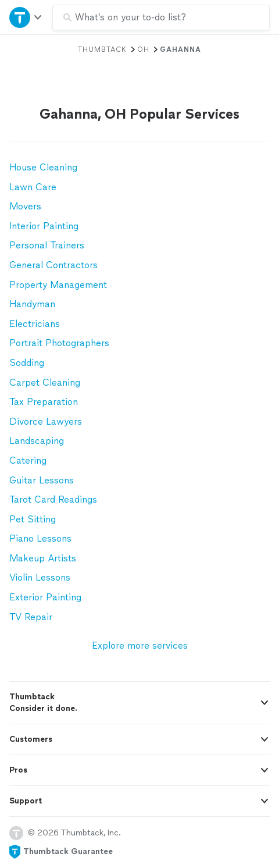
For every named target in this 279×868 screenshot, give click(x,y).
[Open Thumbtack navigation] (26, 17)
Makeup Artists (43, 558)
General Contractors (53, 265)
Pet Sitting (33, 519)
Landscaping (37, 441)
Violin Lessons (40, 577)
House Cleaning (43, 167)
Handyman (32, 304)
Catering (28, 460)
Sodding (27, 363)
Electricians (35, 324)
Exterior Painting (45, 597)
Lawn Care (33, 187)
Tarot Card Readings (53, 499)
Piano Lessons (40, 538)
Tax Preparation (44, 402)
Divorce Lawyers (46, 421)
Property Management (58, 285)
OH (143, 49)
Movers (25, 206)
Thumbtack (102, 49)
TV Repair (31, 617)
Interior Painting (44, 226)
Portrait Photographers (59, 343)
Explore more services (140, 645)
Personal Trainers (47, 245)
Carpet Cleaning (45, 383)
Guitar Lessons (42, 480)
